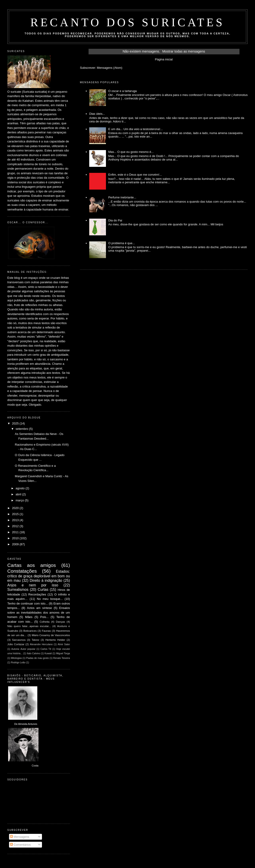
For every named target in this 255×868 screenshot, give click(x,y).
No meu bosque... (50, 599)
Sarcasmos (19, 640)
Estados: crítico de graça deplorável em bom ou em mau (39, 576)
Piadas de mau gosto (38, 658)
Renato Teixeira (61, 658)
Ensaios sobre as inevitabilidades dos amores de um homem (39, 612)
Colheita (45, 622)
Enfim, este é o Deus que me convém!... (135, 175)
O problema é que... (122, 243)
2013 (16, 520)
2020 (16, 508)
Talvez (35, 640)
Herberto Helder (55, 640)
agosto (21, 488)
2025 (16, 423)
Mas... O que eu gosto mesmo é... (131, 152)
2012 (16, 526)
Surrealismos (18, 590)
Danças (61, 622)
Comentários (20, 845)
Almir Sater (64, 644)
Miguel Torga (63, 653)
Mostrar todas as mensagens (184, 51)
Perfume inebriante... (122, 197)
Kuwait (48, 653)
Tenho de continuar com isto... (28, 603)
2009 (16, 544)
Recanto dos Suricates (127, 22)
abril (19, 494)
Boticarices (30, 631)
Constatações (22, 571)
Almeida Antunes (28, 724)
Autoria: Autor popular (23, 649)
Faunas (46, 631)
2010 (16, 538)
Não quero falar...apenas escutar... (29, 626)
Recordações (37, 594)
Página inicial (164, 59)
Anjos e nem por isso (33, 585)
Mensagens (20, 837)
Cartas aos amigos (32, 565)
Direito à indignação (46, 580)
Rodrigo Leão (18, 663)
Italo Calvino (33, 653)
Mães (29, 617)
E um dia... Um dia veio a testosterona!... (135, 129)
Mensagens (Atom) (110, 68)
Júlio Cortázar (16, 644)
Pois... (44, 617)
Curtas (43, 590)
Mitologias (16, 658)
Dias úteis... (97, 114)
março (20, 500)
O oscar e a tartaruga (123, 91)
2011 (16, 532)
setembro (22, 429)
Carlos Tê (46, 649)
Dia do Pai (115, 220)
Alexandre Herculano (41, 644)
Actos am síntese (39, 608)
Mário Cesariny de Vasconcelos (51, 635)
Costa (35, 766)
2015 (16, 514)
